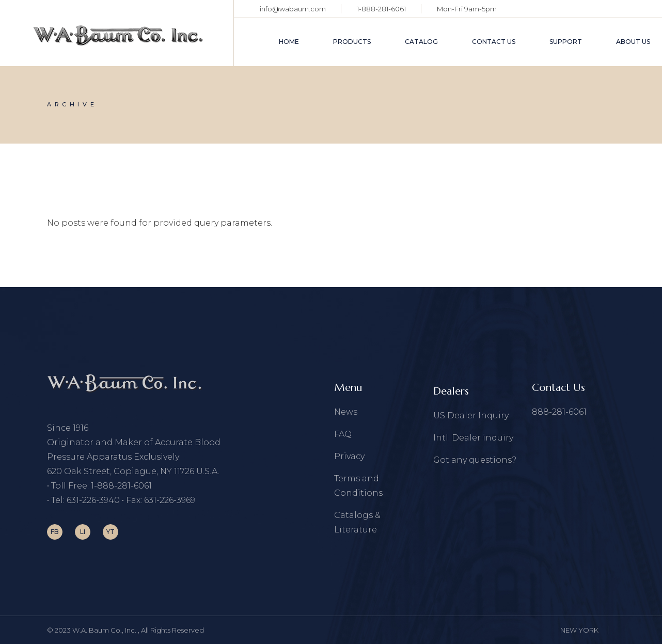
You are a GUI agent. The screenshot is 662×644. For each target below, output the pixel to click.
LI (83, 532)
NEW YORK (579, 630)
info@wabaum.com (293, 9)
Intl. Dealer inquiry (473, 438)
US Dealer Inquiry (471, 415)
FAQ (343, 434)
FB (55, 532)
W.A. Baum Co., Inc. (105, 630)
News (346, 412)
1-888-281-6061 (381, 9)
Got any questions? (475, 460)
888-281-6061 (559, 412)
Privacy (349, 456)
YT (111, 532)
